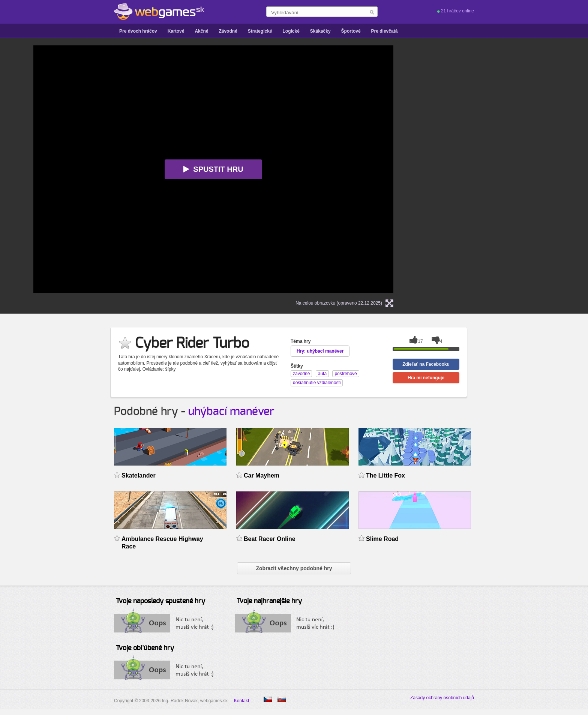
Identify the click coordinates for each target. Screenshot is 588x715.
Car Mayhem (262, 475)
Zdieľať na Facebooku (426, 364)
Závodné (228, 31)
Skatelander (139, 475)
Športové (351, 31)
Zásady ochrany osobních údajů (442, 698)
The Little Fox (385, 475)
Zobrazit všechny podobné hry (294, 568)
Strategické (260, 31)
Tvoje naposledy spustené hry (160, 601)
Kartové (176, 31)
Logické (291, 31)
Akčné (201, 31)
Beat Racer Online (270, 539)
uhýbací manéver (231, 412)
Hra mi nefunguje (426, 378)
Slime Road (382, 539)
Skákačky (320, 31)
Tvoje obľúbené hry (145, 648)
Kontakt (242, 701)
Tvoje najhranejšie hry (269, 601)
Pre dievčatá (385, 31)
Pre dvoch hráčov (138, 31)
